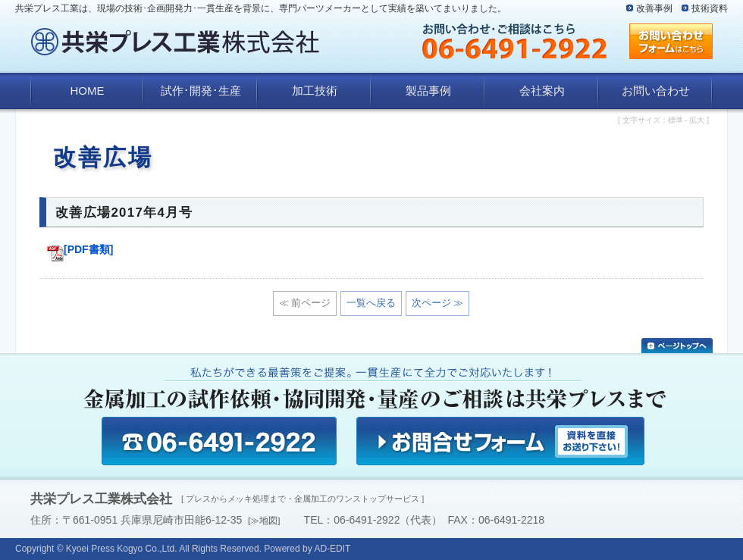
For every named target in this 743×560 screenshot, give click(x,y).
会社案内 (542, 91)
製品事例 (428, 91)
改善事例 (654, 8)
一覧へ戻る (371, 303)
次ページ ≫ (438, 303)
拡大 (697, 120)
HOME (88, 91)
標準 (676, 120)
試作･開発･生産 (201, 91)
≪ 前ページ (305, 303)
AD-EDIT (332, 549)
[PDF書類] (80, 249)
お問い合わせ (656, 91)
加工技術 (315, 91)
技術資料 (710, 8)
